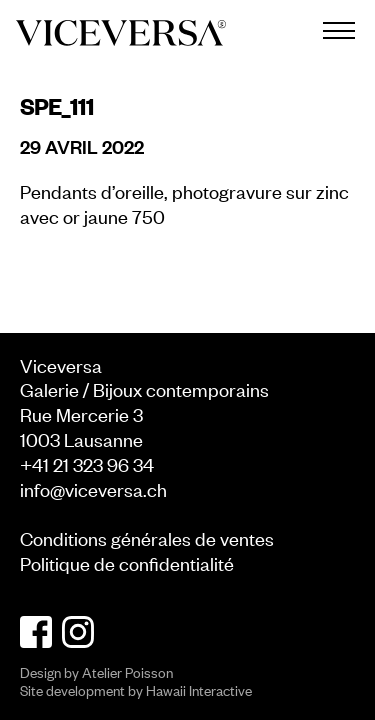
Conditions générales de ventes (147, 537)
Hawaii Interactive (199, 689)
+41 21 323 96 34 (87, 463)
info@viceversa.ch (93, 488)
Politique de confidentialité (127, 562)
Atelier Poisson (127, 671)
